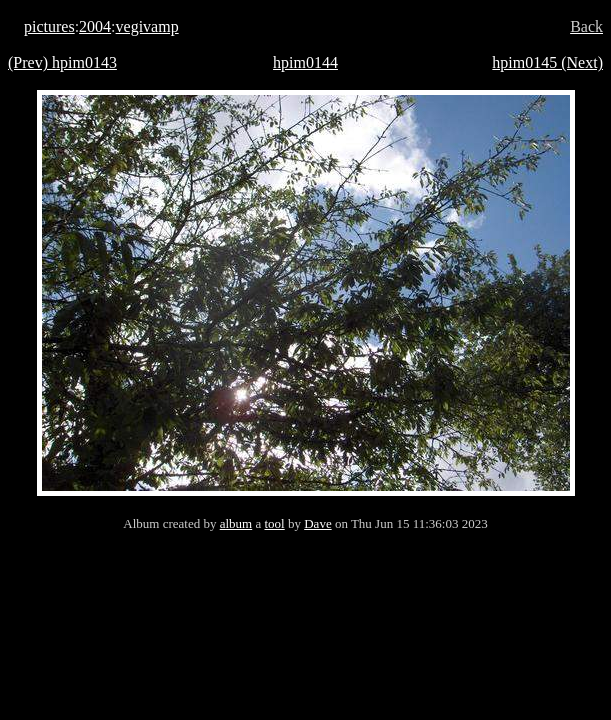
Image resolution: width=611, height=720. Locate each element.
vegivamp (147, 26)
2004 (95, 26)
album (236, 523)
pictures (49, 26)
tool (274, 523)
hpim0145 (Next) (547, 62)
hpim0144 (305, 62)
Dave (317, 523)
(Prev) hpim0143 (62, 62)
